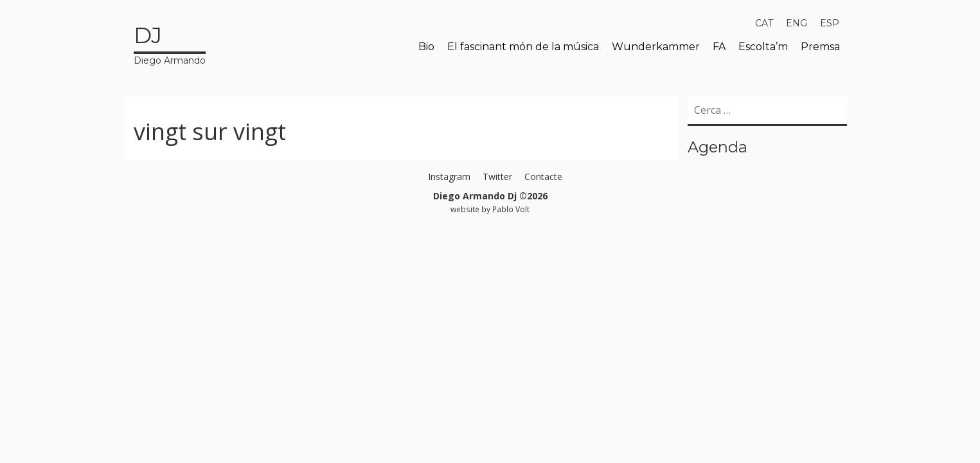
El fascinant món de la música (523, 47)
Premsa (820, 47)
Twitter (497, 177)
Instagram (449, 177)
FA (719, 47)
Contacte (543, 177)
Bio (426, 47)
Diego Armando (170, 43)
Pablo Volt (511, 209)
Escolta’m (763, 47)
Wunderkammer (656, 47)
